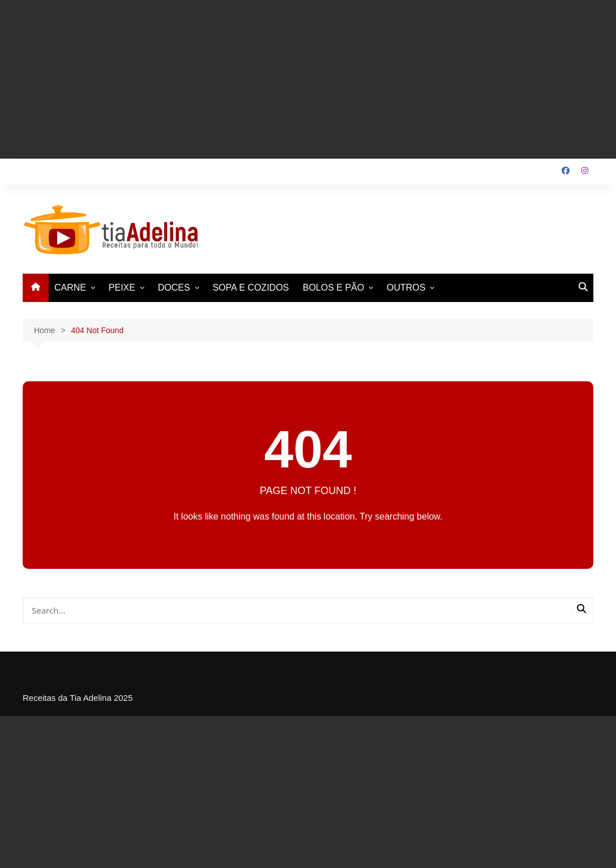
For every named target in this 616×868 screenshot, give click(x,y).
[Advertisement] (308, 79)
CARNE (70, 288)
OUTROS (406, 288)
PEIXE (122, 288)
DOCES (174, 288)
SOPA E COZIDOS (251, 288)
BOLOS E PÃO (333, 288)
